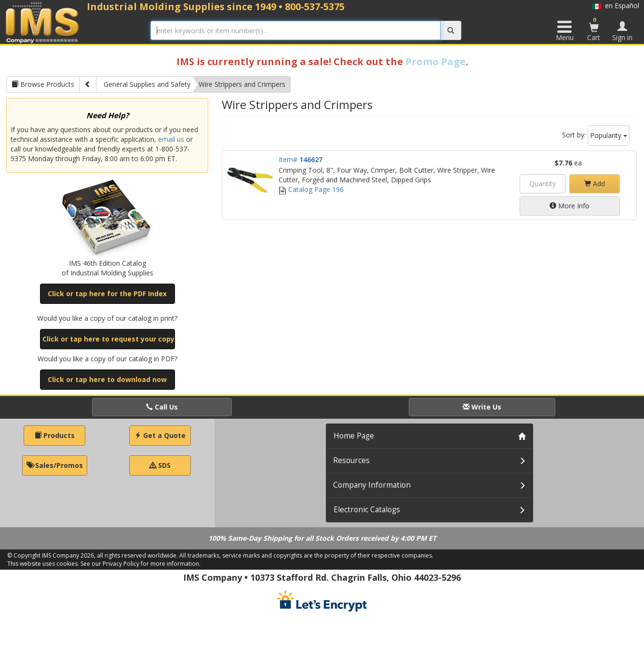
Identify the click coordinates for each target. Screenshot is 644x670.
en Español (616, 6)
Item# (301, 159)
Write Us (482, 407)
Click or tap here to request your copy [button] (108, 339)
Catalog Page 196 (311, 189)
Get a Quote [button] (160, 435)
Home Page (354, 436)
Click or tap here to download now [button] (107, 379)
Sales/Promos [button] (55, 465)
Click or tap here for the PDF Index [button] (107, 294)
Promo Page (436, 62)
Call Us (162, 407)
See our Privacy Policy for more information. (141, 564)
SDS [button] (160, 465)
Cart (594, 29)
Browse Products (43, 84)
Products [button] (55, 435)
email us (171, 139)
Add (595, 184)
